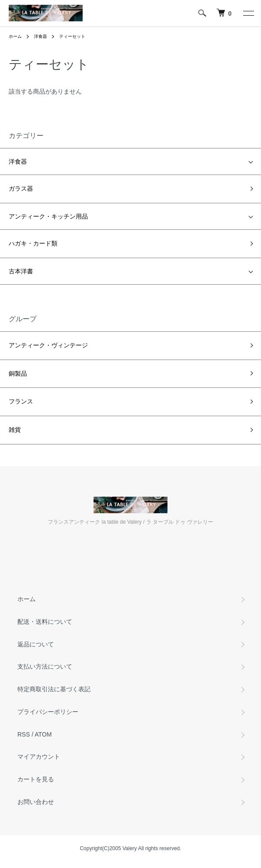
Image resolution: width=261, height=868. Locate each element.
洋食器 (40, 36)
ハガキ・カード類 (33, 243)
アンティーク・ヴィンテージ (48, 345)
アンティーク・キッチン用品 (48, 216)
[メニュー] (248, 13)
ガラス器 (21, 188)
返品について (36, 644)
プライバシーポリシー (48, 712)
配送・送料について (45, 622)
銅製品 (18, 373)
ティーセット (72, 36)
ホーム (15, 36)
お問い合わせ (36, 802)
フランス (21, 401)
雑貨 (15, 430)
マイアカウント (39, 757)
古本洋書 (21, 271)
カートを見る (36, 779)
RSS (24, 734)
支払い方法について (45, 666)
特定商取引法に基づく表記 (54, 689)
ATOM (43, 734)
